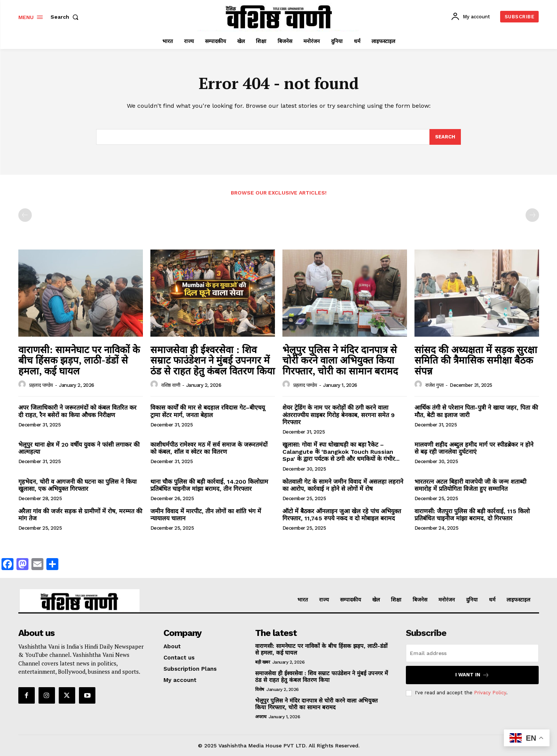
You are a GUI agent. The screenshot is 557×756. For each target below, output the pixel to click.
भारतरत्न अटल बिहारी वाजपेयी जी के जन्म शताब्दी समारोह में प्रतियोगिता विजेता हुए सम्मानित (470, 485)
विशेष (260, 689)
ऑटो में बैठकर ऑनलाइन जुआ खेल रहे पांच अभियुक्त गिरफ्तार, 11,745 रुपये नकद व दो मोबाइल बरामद (342, 515)
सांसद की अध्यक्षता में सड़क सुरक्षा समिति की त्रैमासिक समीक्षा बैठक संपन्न (476, 360)
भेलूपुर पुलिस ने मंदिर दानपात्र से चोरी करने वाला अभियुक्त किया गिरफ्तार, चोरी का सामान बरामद (340, 360)
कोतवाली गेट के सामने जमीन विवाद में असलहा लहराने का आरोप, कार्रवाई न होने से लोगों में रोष (343, 485)
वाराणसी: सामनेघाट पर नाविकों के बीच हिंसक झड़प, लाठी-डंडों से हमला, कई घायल (79, 360)
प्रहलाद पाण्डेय (41, 385)
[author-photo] (23, 385)
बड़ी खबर (262, 662)
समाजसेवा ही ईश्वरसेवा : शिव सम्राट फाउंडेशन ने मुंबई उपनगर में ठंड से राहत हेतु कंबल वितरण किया (213, 360)
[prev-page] (25, 215)
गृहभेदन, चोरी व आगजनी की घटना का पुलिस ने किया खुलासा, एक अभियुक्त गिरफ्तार (77, 485)
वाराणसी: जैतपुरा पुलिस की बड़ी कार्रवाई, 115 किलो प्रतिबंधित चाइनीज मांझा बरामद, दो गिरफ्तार (472, 515)
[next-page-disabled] (532, 215)
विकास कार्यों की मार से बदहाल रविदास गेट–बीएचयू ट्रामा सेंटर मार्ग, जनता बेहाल (208, 411)
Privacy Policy (490, 693)
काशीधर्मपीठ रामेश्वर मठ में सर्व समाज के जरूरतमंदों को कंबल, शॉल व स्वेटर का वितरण (209, 448)
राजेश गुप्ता (434, 385)
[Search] (445, 137)
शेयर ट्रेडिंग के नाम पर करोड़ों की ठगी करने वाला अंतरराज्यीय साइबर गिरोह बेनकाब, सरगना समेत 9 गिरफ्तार (339, 415)
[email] (472, 653)
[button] (66, 17)
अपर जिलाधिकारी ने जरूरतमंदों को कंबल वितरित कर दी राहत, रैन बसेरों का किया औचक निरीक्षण (77, 411)
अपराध (261, 717)
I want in (472, 675)
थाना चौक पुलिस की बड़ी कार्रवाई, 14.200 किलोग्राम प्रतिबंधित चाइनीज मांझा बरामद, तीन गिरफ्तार (209, 485)
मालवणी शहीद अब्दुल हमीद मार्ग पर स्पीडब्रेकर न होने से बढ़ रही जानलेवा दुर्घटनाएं (474, 448)
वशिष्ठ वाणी (171, 385)
